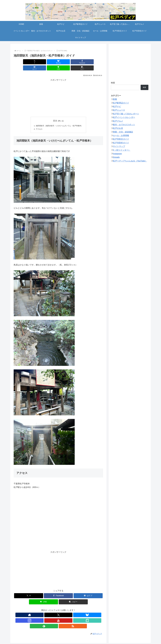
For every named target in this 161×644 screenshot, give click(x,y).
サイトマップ (119, 146)
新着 (115, 99)
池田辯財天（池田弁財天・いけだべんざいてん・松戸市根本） (59, 120)
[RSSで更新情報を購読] (76, 609)
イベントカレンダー (106, 634)
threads (116, 157)
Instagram (117, 154)
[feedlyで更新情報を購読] (71, 609)
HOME (21, 634)
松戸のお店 (118, 128)
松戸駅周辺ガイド (121, 103)
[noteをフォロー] (66, 609)
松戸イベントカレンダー (124, 117)
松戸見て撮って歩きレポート (126, 114)
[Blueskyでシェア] (36, 62)
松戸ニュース (119, 110)
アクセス (38, 123)
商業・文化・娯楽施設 (123, 132)
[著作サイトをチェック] (40, 609)
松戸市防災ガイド (121, 139)
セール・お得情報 (121, 135)
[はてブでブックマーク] (66, 62)
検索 (113, 83)
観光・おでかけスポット (124, 125)
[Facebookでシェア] (51, 62)
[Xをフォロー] (46, 609)
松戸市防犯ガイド (121, 143)
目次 (55, 115)
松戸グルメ (118, 121)
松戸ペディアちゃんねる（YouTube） (130, 161)
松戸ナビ (117, 106)
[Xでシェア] (21, 62)
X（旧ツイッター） (122, 150)
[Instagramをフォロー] (56, 609)
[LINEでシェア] (81, 62)
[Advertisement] (58, 91)
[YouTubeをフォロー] (61, 609)
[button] (96, 62)
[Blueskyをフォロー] (51, 609)
